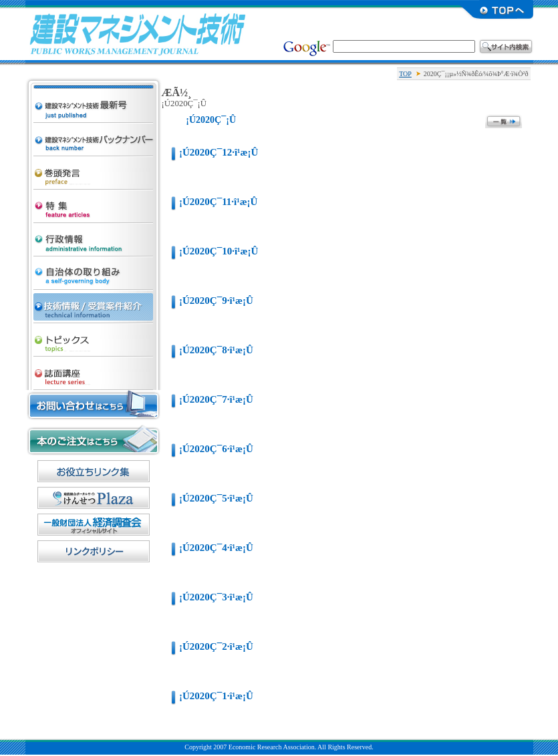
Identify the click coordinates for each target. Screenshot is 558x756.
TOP (405, 74)
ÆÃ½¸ (94, 203)
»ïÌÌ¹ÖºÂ (94, 370)
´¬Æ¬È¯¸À (94, 170)
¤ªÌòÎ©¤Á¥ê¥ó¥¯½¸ (94, 471)
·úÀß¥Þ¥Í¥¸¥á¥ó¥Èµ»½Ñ (138, 33)
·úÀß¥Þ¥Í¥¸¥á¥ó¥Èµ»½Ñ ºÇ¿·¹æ (94, 91)
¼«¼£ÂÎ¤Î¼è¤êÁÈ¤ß (94, 270)
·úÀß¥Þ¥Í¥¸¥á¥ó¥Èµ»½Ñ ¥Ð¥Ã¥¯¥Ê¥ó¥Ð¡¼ (94, 136)
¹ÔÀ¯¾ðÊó (94, 236)
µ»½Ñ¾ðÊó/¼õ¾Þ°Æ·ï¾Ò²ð (94, 303)
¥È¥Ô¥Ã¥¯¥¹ (94, 337)
